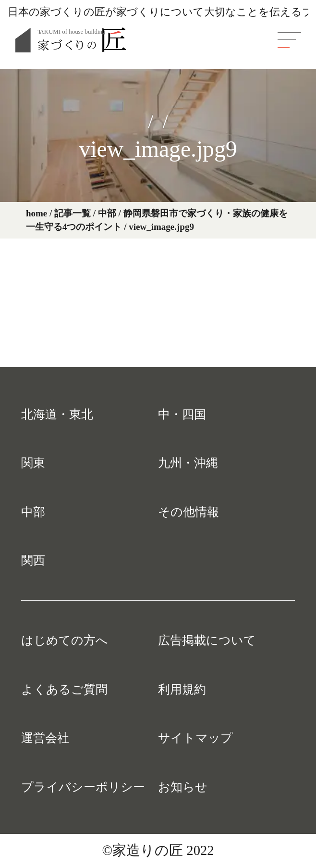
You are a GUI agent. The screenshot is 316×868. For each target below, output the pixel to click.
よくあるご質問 (64, 689)
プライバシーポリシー (83, 787)
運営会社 (45, 738)
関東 (33, 463)
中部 (33, 512)
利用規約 (182, 689)
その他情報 (188, 512)
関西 (33, 560)
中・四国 (182, 414)
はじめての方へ (65, 640)
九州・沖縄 (188, 463)
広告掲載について (207, 640)
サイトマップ (195, 738)
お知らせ (183, 787)
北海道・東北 (57, 414)
